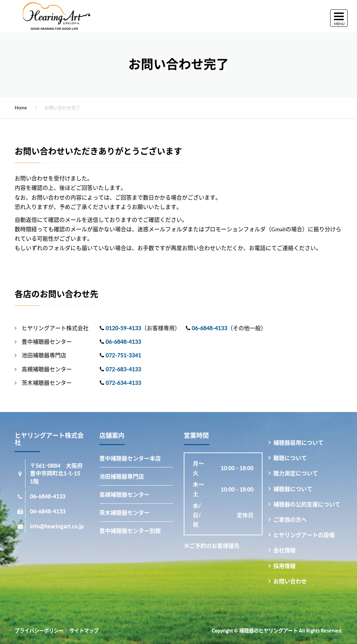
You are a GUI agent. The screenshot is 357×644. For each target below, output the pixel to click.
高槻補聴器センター (124, 494)
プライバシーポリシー (39, 631)
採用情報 (284, 566)
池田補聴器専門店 (122, 476)
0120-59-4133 (123, 328)
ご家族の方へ (290, 519)
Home (21, 108)
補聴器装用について (298, 443)
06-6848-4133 (210, 328)
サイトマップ (84, 631)
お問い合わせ (290, 581)
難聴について (290, 458)
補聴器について (293, 489)
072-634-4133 (123, 383)
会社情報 (284, 550)
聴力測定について (296, 473)
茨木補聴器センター (124, 513)
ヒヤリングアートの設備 (304, 535)
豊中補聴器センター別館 (130, 531)
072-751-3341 (123, 355)
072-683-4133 (123, 369)
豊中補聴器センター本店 (130, 458)
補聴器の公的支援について (307, 504)
